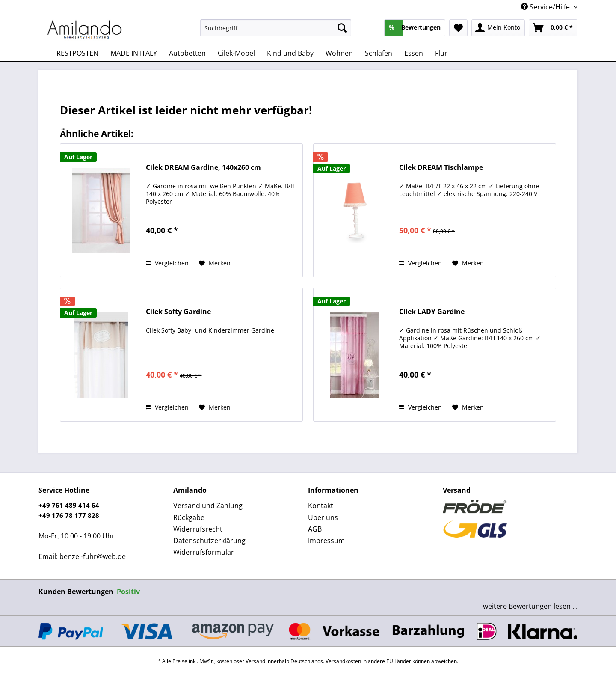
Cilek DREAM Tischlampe (441, 168)
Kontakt (321, 506)
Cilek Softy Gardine (178, 312)
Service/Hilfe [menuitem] (546, 7)
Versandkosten (343, 661)
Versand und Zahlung (208, 506)
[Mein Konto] (498, 28)
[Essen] (414, 53)
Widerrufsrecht (198, 529)
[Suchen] (342, 28)
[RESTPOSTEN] (77, 53)
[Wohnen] (339, 53)
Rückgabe (189, 517)
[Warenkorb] (553, 28)
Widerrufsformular (204, 552)
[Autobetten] (187, 53)
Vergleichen (167, 263)
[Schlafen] (379, 53)
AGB (315, 529)
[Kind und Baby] (290, 53)
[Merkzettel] (458, 28)
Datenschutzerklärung (209, 541)
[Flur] (441, 53)
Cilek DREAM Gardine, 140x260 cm (203, 168)
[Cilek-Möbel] (236, 53)
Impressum (326, 541)
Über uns (323, 517)
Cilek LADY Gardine (432, 312)
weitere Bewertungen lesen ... (530, 606)
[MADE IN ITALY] (134, 53)
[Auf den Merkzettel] (215, 263)
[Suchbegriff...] (276, 28)
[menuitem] (276, 32)
